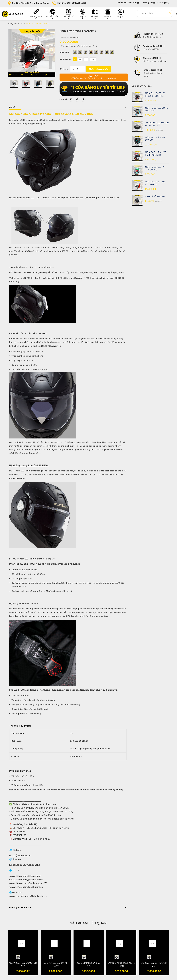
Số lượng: (65, 69)
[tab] (68, 107)
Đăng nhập (149, 3)
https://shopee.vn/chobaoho (25, 865)
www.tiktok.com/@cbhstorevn (26, 887)
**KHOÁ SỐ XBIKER (155, 196)
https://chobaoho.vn (20, 856)
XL (80, 60)
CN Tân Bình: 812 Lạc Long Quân (30, 3)
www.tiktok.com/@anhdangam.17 (28, 883)
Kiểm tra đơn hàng (128, 3)
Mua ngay (94, 77)
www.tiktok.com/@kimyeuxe (25, 876)
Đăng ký (164, 3)
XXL (86, 60)
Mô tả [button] (68, 107)
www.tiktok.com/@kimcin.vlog (26, 880)
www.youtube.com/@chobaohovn (28, 896)
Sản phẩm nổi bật (142, 86)
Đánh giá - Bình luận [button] (68, 907)
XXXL (93, 60)
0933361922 (156, 70)
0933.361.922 (79, 3)
